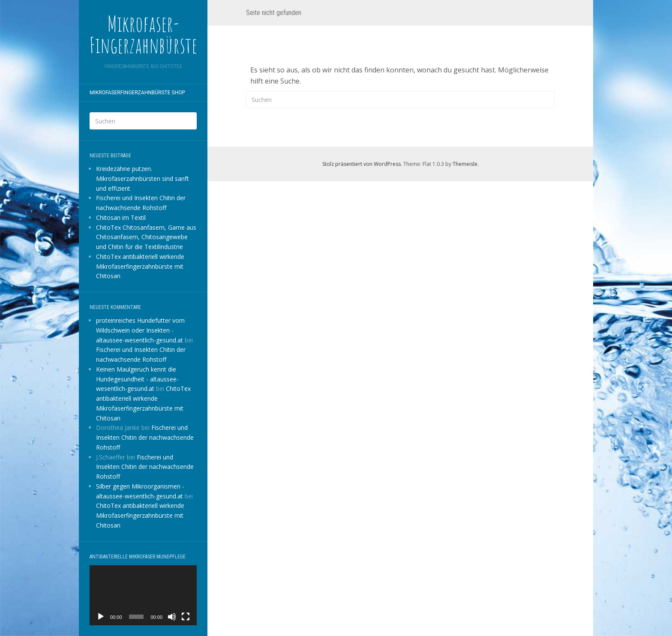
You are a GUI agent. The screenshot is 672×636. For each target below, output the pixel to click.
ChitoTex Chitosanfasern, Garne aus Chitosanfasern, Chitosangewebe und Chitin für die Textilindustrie (146, 237)
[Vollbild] (186, 617)
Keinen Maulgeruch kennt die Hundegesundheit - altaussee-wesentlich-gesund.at (137, 379)
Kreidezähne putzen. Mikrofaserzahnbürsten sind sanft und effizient (142, 178)
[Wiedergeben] (101, 617)
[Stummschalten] (172, 617)
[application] (143, 595)
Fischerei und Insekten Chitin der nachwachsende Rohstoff (145, 437)
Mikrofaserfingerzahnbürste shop (137, 93)
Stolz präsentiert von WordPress (361, 164)
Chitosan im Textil (121, 217)
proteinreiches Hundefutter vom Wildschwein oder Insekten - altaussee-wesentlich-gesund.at (140, 330)
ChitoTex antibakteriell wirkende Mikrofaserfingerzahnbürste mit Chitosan (140, 266)
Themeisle (465, 164)
